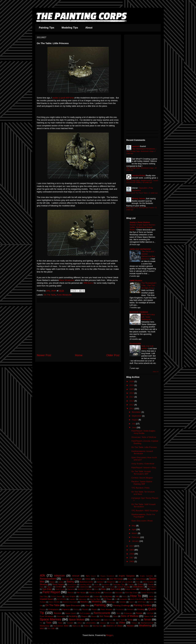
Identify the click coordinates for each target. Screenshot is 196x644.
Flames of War (95, 592)
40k (42, 575)
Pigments (66, 609)
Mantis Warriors (54, 602)
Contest (59, 587)
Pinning (76, 609)
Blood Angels (58, 584)
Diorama (71, 589)
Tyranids (70, 623)
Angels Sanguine (127, 576)
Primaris (130, 609)
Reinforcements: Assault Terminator (142, 452)
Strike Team (120, 620)
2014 (132, 397)
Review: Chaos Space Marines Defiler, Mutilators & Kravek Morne (142, 227)
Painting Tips (47, 28)
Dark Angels (152, 587)
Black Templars (148, 582)
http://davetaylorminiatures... (144, 149)
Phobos (42, 609)
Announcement (48, 579)
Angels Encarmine (107, 576)
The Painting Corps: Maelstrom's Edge (140, 151)
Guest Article (84, 596)
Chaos (140, 584)
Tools (49, 623)
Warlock (87, 626)
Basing (70, 582)
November (137, 412)
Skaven (94, 616)
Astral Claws (141, 579)
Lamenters (124, 599)
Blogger (110, 635)
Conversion (84, 587)
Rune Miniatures (67, 280)
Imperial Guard (46, 599)
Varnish (113, 623)
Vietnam (134, 623)
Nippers (132, 602)
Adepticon (59, 576)
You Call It (51, 628)
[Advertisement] (78, 328)
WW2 (42, 628)
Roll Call (150, 613)
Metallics (84, 602)
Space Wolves (77, 620)
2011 (132, 408)
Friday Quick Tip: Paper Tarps (137, 193)
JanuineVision (138, 176)
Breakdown (106, 585)
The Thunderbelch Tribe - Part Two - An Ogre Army (149, 285)
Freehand (119, 593)
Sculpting (73, 616)
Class (42, 587)
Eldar (104, 589)
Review (139, 613)
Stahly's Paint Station (140, 222)
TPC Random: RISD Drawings (145, 511)
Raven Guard (71, 613)
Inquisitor (72, 599)
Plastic (94, 609)
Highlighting (107, 596)
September (137, 416)
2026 (132, 381)
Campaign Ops (119, 584)
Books (97, 585)
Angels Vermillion (146, 576)
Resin (118, 613)
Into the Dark (95, 599)
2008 (132, 554)
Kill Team (108, 599)
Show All (156, 372)
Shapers (84, 616)
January (136, 541)
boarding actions (86, 585)
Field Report (51, 592)
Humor (151, 596)
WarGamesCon (147, 623)
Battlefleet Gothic (87, 582)
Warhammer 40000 (61, 626)
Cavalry (131, 584)
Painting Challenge (122, 606)
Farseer (153, 589)
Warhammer (45, 626)
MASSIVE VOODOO (139, 312)
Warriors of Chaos (114, 626)
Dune (96, 589)
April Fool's (77, 579)
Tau (139, 620)
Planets (85, 609)
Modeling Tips (70, 28)
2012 (132, 405)
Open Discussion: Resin (142, 521)
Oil (41, 606)
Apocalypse (66, 579)
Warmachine (98, 626)
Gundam (96, 596)
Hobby (125, 596)
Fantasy (143, 589)
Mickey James (138, 198)
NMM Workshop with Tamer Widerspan (148, 317)
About (89, 28)
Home (79, 355)
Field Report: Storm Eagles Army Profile (143, 432)
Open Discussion (73, 606)
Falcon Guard (131, 589)
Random (57, 613)
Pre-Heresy (120, 609)
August (135, 420)
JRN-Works (88, 283)
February (136, 537)
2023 (132, 389)
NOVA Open (142, 602)
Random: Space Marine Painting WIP (142, 483)
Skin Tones (104, 616)
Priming (141, 609)
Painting (100, 605)
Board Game (72, 585)
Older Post (113, 355)
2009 (132, 550)
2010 (132, 546)
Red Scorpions (85, 613)
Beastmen (111, 582)
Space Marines (51, 619)
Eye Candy (115, 589)
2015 (132, 393)
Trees (60, 623)
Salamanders (61, 616)
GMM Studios (136, 281)
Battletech (100, 582)
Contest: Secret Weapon (142, 478)
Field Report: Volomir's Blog (143, 468)
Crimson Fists (97, 587)
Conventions (71, 587)
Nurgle (152, 602)
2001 (132, 561)
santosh (136, 146)
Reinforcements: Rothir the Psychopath (143, 516)
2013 (132, 401)
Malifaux (43, 602)
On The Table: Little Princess (144, 447)
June (134, 427)
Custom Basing (123, 587)
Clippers (50, 587)
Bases (52, 582)
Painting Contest (142, 605)
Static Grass (108, 620)
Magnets (150, 599)
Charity (151, 584)
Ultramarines (91, 623)
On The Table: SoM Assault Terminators (143, 506)
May (134, 526)
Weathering (145, 626)
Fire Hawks (81, 592)
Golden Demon (56, 596)
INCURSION (62, 599)
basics (61, 582)
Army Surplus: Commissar (143, 464)
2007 (132, 558)
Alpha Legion (91, 576)
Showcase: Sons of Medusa (144, 437)
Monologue (111, 602)
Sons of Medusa (130, 616)
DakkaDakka (138, 587)
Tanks (130, 620)
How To (136, 596)
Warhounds (76, 626)
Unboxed (103, 623)
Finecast (71, 593)
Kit (116, 599)
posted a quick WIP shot (63, 98)
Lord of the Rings (137, 599)
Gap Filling (44, 596)
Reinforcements (102, 613)
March (135, 533)
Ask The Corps (116, 579)
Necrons (123, 602)
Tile (41, 623)
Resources (128, 613)
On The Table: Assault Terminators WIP (141, 473)
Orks (87, 606)
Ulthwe (80, 623)
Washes (130, 626)
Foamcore (108, 592)
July (134, 424)
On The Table (50, 295)
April (134, 529)
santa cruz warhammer (140, 249)
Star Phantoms (95, 620)
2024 (132, 385)
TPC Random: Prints (140, 488)
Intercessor (83, 599)
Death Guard (60, 589)
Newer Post (44, 355)
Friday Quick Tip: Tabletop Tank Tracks (140, 208)
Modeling (97, 602)
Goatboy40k (135, 344)
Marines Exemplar (70, 602)
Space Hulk (149, 616)
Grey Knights (70, 596)
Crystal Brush (109, 587)
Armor (88, 579)
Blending (44, 584)
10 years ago (147, 182)
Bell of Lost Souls (125, 582)
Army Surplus (101, 579)
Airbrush (76, 576)
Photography (54, 609)
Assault (130, 579)
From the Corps (131, 592)
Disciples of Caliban (85, 589)
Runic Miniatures (64, 295)
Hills (117, 596)
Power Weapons (107, 609)
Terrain (147, 620)
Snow (115, 616)
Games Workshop (147, 593)
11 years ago (153, 193)
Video (122, 623)
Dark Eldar (47, 589)
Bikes (138, 582)
